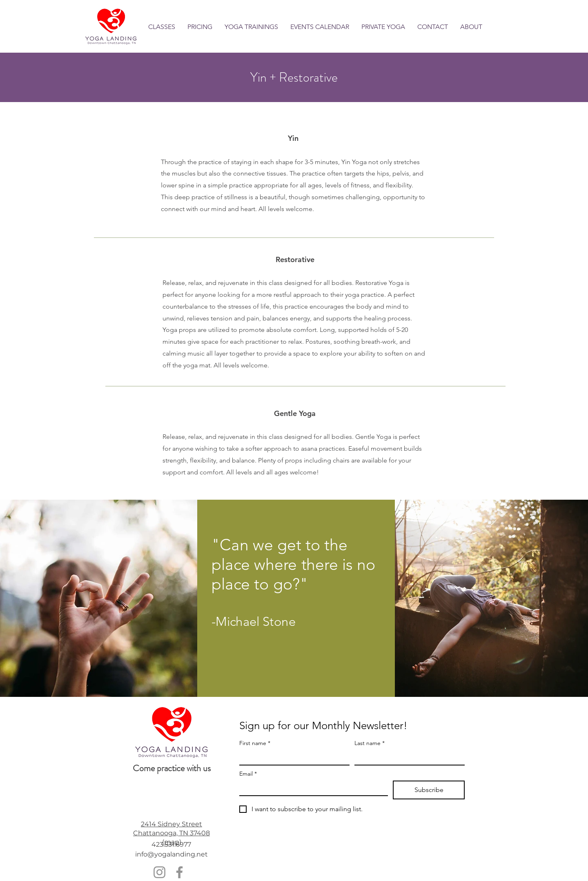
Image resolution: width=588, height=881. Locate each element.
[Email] (311, 788)
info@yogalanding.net (171, 854)
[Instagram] (159, 872)
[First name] (292, 757)
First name (255, 743)
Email (248, 774)
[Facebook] (179, 872)
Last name (370, 743)
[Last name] (407, 757)
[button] (162, 27)
